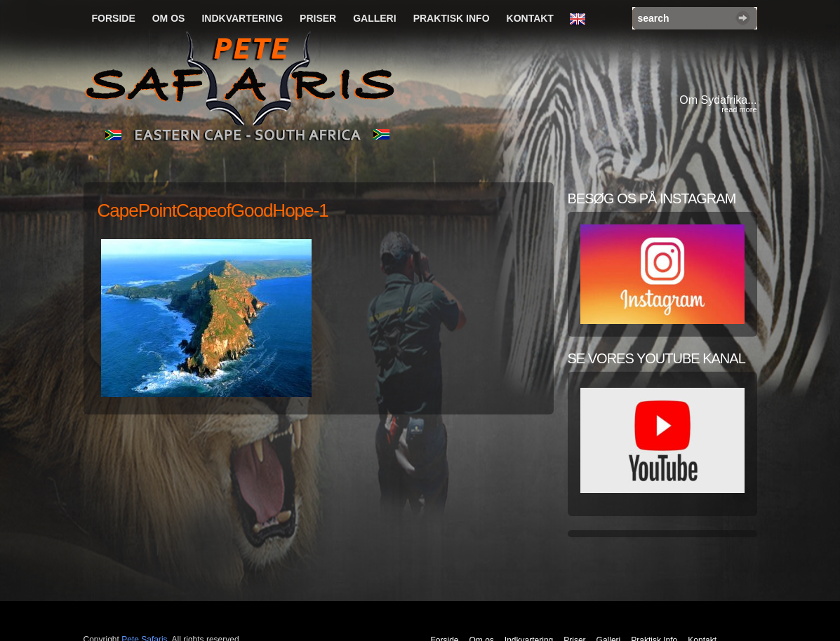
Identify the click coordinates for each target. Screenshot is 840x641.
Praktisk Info (452, 18)
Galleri (374, 18)
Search (743, 18)
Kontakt (530, 18)
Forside (114, 18)
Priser (318, 18)
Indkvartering (242, 18)
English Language (581, 20)
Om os (169, 18)
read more (739, 109)
